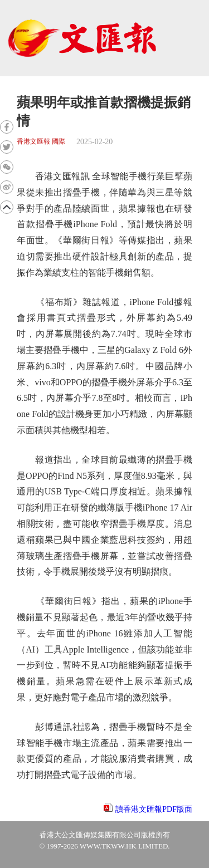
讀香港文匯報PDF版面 (154, 809)
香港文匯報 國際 (41, 142)
